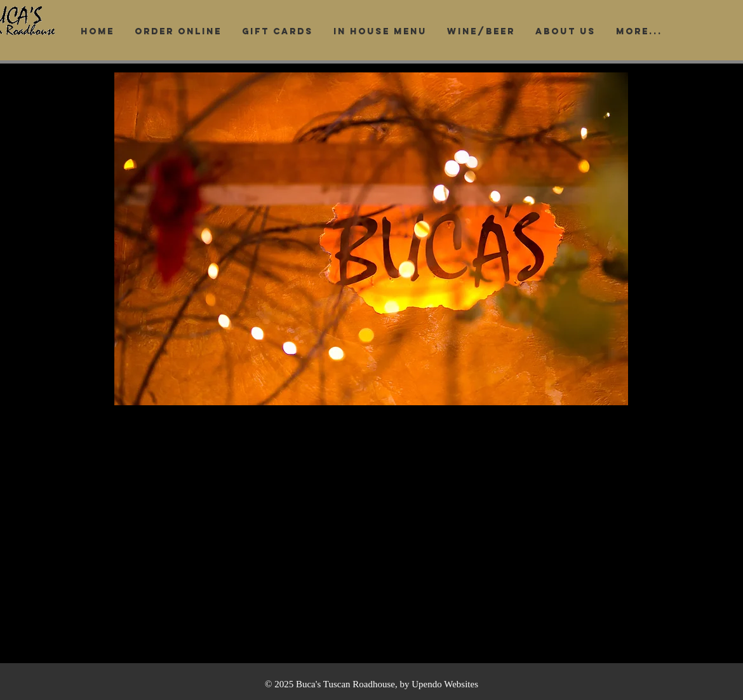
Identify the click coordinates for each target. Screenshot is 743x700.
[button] (371, 239)
